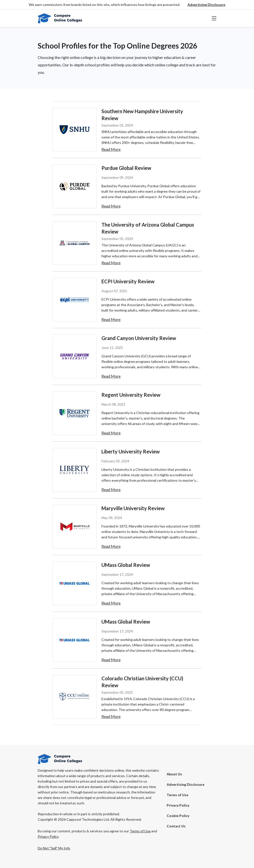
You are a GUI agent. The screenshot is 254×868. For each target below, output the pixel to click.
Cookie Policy (178, 816)
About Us (174, 774)
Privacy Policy (178, 805)
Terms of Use (177, 795)
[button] (206, 5)
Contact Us (176, 826)
